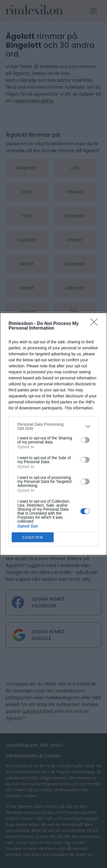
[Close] (96, 324)
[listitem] (53, 426)
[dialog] (53, 434)
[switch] (85, 440)
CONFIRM (33, 537)
